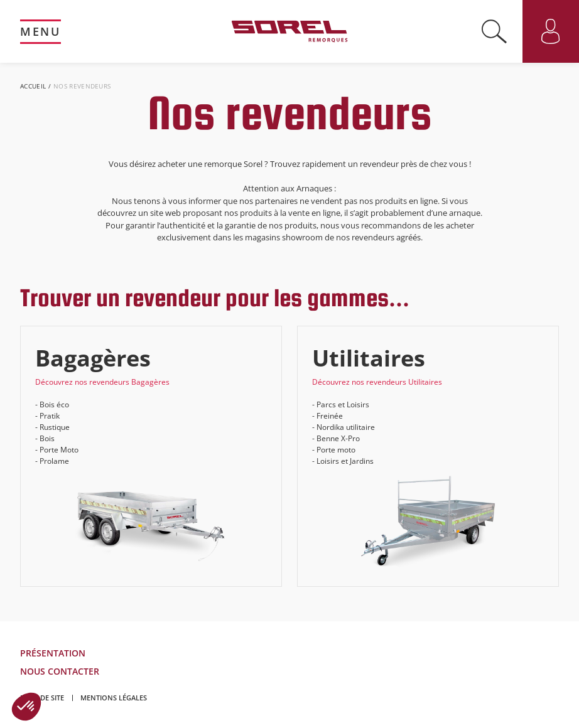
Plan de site (42, 698)
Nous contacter (60, 671)
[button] (26, 707)
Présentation (53, 653)
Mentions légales (114, 698)
